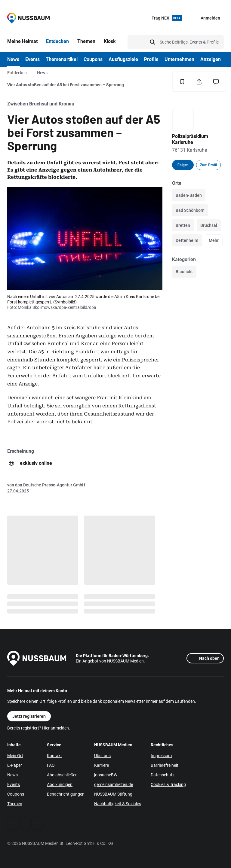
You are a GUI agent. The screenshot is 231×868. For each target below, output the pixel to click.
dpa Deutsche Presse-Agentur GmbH (50, 485)
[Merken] (182, 82)
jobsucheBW (106, 775)
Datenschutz (163, 775)
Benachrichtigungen (66, 794)
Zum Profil (208, 165)
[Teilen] (199, 82)
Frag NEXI (167, 18)
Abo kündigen (60, 784)
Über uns (102, 756)
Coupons (16, 794)
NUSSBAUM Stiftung (113, 794)
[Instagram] (37, 824)
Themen (15, 804)
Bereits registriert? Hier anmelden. (39, 728)
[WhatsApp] (25, 824)
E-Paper (15, 765)
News (42, 73)
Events (14, 784)
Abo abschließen (62, 775)
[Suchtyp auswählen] (136, 42)
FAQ (51, 765)
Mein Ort (15, 756)
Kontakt (54, 756)
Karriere (102, 765)
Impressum (161, 756)
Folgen (183, 165)
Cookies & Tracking (168, 784)
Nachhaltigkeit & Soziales (118, 804)
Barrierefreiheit (165, 765)
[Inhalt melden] (216, 82)
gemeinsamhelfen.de (114, 784)
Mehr (214, 240)
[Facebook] (13, 824)
